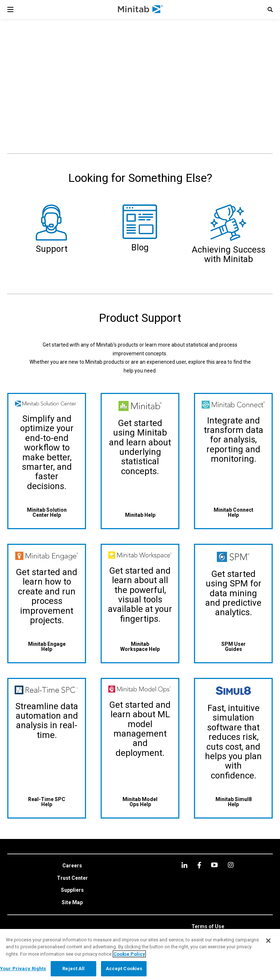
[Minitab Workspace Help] (140, 646)
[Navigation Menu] (10, 9)
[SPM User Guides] (233, 646)
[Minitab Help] (140, 515)
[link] (72, 866)
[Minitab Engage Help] (47, 646)
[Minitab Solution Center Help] (47, 512)
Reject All (73, 969)
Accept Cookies (124, 969)
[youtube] (214, 865)
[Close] (268, 941)
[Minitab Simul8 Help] (233, 802)
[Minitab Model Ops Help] (140, 802)
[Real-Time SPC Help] (47, 802)
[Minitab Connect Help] (233, 512)
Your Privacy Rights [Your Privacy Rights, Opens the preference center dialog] (23, 969)
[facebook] (199, 865)
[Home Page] (141, 9)
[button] (270, 9)
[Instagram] (231, 865)
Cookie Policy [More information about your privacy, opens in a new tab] (129, 954)
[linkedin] (184, 865)
